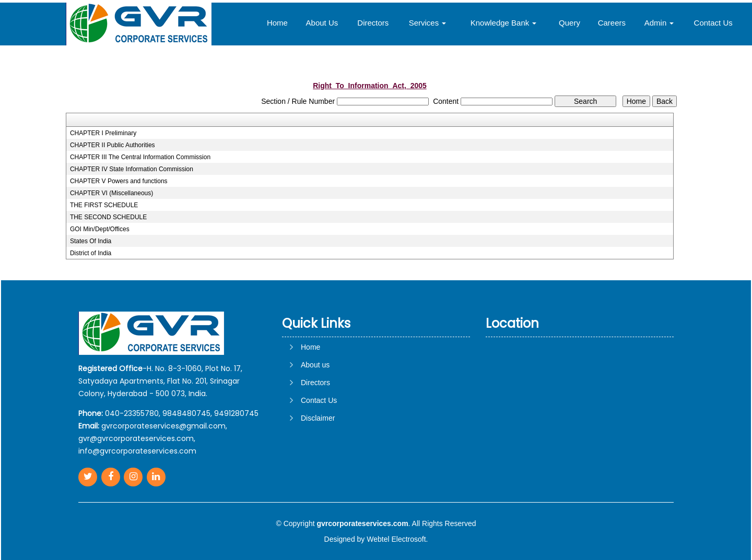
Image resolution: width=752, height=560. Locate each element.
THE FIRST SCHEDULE (104, 205)
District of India (91, 253)
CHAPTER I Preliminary (103, 133)
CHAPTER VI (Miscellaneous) (111, 193)
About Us (322, 23)
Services (428, 23)
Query (569, 23)
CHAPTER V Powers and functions (119, 181)
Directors (373, 23)
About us (315, 365)
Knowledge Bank (504, 23)
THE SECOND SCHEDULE (108, 217)
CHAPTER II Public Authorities (113, 145)
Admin (659, 23)
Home (277, 23)
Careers (612, 23)
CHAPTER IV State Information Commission (132, 169)
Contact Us (713, 23)
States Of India (91, 241)
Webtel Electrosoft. (397, 539)
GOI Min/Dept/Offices (100, 229)
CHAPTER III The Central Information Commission (140, 157)
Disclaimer (318, 418)
